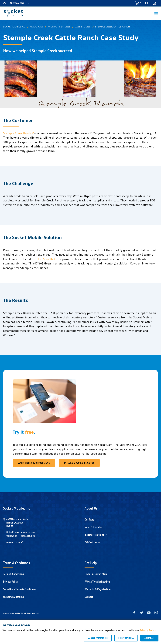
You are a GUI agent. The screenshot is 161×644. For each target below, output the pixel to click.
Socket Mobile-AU (14, 27)
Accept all (149, 638)
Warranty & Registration (98, 589)
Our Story (89, 520)
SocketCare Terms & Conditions (20, 589)
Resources (36, 27)
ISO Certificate (92, 542)
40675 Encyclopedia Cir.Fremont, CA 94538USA (17, 523)
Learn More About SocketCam (34, 463)
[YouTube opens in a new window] (149, 613)
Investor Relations (96, 535)
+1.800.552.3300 (28, 532)
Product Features (59, 27)
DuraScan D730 (47, 259)
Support (89, 597)
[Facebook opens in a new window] (134, 613)
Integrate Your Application (79, 463)
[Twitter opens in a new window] (142, 613)
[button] (147, 3)
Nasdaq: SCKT (14, 543)
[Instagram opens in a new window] (156, 613)
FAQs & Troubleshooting (97, 582)
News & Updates (93, 527)
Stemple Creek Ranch (18, 133)
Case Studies (83, 27)
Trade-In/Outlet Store (96, 574)
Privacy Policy (11, 582)
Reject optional (126, 638)
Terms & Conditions (14, 574)
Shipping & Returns (14, 597)
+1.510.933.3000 (28, 536)
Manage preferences (98, 638)
